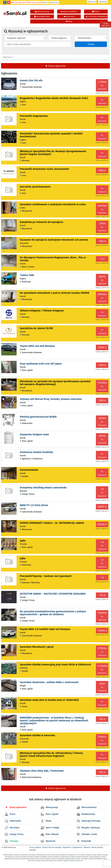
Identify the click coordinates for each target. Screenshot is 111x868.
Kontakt (33, 850)
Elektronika (13, 821)
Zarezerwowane (29, 470)
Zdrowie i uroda (87, 834)
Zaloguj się (92, 2)
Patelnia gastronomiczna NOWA (38, 417)
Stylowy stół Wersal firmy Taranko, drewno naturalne (51, 399)
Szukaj (91, 44)
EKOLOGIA (69, 17)
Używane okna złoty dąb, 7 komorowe (42, 771)
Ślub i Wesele (50, 834)
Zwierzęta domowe (89, 821)
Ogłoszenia (7, 57)
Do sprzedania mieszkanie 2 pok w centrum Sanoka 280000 (55, 293)
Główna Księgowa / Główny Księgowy (42, 311)
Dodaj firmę (34, 2)
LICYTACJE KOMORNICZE (97, 17)
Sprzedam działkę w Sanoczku (37, 735)
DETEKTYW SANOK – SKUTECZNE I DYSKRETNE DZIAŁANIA (53, 594)
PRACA (96, 12)
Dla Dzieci (12, 828)
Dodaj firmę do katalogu (52, 847)
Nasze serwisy (97, 847)
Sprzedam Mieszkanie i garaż (37, 647)
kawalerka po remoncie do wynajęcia (42, 222)
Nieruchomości (87, 808)
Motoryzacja (49, 808)
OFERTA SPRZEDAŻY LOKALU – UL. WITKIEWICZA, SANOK (52, 523)
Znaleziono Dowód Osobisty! (37, 452)
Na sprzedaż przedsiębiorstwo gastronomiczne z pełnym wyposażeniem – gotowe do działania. (53, 613)
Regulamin (67, 847)
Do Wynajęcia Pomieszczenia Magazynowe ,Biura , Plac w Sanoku (53, 259)
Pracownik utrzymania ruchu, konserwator (45, 169)
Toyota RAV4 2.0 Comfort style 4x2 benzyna (45, 629)
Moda (46, 821)
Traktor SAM (27, 275)
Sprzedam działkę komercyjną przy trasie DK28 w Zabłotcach (55, 665)
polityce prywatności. (77, 861)
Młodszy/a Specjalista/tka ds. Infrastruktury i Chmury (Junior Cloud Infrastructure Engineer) (51, 754)
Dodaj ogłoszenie (19, 2)
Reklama (44, 2)
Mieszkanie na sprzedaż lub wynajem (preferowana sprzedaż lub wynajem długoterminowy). (55, 383)
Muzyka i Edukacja (88, 828)
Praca (10, 814)
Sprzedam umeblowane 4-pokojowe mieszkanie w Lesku (53, 204)
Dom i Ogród (50, 814)
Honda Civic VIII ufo (31, 80)
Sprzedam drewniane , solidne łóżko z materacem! (49, 682)
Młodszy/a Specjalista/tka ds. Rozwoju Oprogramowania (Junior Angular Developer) (53, 153)
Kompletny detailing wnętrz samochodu (43, 488)
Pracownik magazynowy (34, 116)
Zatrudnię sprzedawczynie (35, 187)
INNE (69, 21)
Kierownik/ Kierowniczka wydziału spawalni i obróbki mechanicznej (51, 135)
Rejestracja (103, 2)
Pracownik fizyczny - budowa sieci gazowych (46, 576)
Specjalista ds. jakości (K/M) (36, 328)
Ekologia (12, 841)
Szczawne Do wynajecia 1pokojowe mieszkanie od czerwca (54, 240)
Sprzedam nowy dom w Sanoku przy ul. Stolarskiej (49, 700)
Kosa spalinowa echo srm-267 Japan (41, 364)
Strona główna (35, 847)
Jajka (23, 541)
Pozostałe (84, 841)
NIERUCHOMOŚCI (69, 12)
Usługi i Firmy (14, 834)
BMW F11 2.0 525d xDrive (34, 505)
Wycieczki (48, 841)
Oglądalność (77, 847)
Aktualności (54, 2)
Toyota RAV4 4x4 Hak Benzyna (37, 346)
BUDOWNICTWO (42, 17)
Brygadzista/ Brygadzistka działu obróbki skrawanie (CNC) (54, 98)
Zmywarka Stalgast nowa (34, 434)
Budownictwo (86, 814)
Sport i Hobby (50, 828)
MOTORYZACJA (42, 12)
